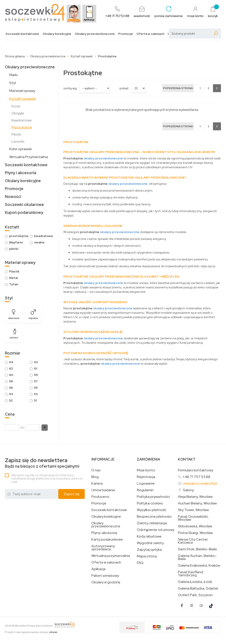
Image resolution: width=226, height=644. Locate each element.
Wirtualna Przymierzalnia (29, 157)
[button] (45, 427)
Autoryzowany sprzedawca (103, 548)
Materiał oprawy (22, 91)
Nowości (13, 197)
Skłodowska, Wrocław (195, 526)
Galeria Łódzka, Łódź (195, 582)
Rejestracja (146, 477)
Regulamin (145, 490)
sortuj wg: (70, 88)
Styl (12, 83)
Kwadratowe (22, 120)
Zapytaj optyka (149, 550)
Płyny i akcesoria (21, 173)
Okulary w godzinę (106, 582)
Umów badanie (103, 490)
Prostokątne (22, 127)
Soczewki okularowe (24, 204)
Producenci (100, 497)
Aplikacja (98, 569)
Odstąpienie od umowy (155, 530)
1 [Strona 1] (200, 88)
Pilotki (16, 134)
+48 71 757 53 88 (196, 477)
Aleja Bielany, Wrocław (195, 497)
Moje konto (146, 470)
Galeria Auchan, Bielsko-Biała (197, 557)
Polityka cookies (150, 503)
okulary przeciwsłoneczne (103, 158)
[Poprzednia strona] (178, 88)
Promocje (126, 34)
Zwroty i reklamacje (152, 523)
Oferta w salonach (150, 34)
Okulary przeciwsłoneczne (95, 34)
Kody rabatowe (149, 536)
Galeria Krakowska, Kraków (199, 566)
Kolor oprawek (21, 149)
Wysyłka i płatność (152, 510)
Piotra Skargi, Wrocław (195, 533)
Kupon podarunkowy (24, 212)
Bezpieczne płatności (154, 517)
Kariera (97, 483)
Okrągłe (18, 113)
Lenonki (18, 141)
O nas (96, 470)
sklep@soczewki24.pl (200, 483)
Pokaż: (124, 88)
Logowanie (146, 483)
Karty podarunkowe (107, 539)
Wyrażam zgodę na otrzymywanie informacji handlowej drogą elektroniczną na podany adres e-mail (47, 478)
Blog (95, 477)
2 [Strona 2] (208, 88)
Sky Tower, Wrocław (193, 510)
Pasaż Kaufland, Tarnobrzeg (191, 574)
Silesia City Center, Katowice (193, 541)
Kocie (16, 106)
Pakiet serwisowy (105, 576)
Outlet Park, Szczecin (195, 595)
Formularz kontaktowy (196, 470)
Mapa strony (147, 556)
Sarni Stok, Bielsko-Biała (197, 549)
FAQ (140, 563)
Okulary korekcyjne (57, 34)
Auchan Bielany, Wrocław (197, 503)
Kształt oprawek (23, 99)
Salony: (189, 490)
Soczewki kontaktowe (22, 34)
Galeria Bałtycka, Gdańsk (198, 588)
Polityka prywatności (153, 497)
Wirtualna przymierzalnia (111, 556)
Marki (13, 75)
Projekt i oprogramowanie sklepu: (31, 632)
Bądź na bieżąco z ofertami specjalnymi (42, 463)
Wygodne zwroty (150, 543)
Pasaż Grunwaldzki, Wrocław (193, 518)
